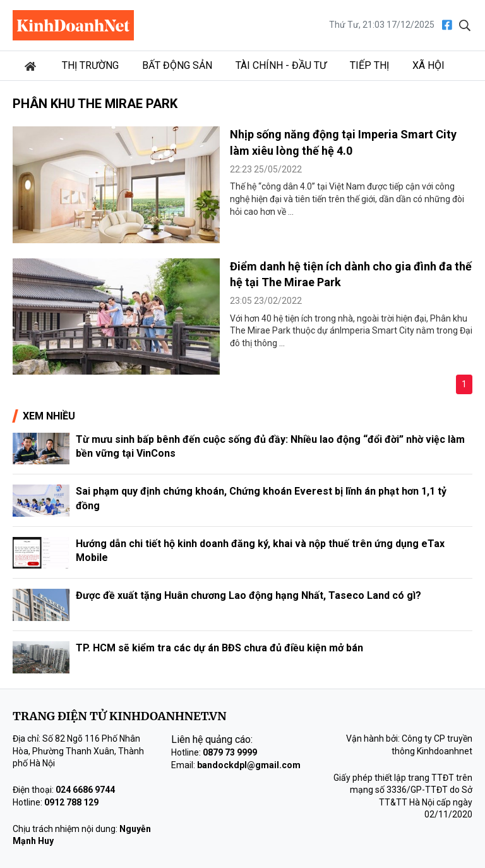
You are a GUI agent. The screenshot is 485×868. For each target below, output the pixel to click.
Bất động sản (177, 65)
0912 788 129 (71, 802)
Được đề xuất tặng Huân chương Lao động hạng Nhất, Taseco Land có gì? (248, 595)
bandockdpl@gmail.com (249, 765)
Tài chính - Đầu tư (281, 65)
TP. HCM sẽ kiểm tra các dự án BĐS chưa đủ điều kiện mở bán (219, 648)
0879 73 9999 (230, 752)
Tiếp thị (369, 65)
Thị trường (90, 65)
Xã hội (428, 65)
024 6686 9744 (85, 790)
